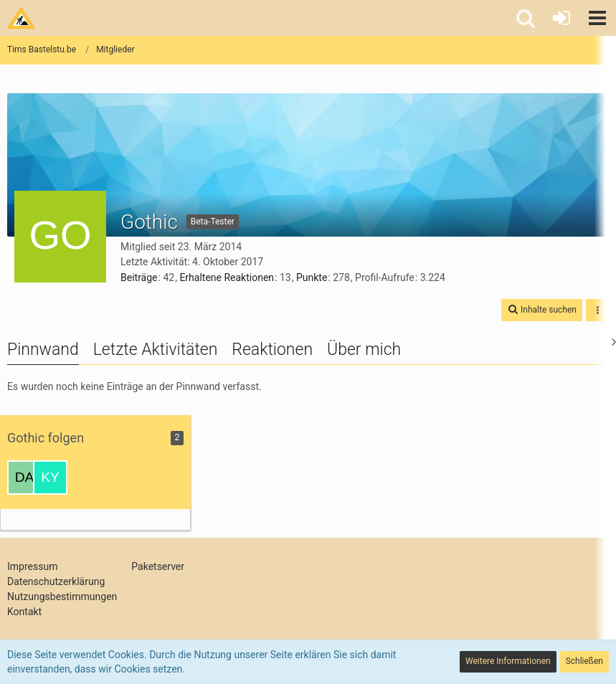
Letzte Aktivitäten (156, 350)
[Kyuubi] (50, 478)
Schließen (584, 661)
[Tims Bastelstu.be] (21, 18)
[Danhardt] (24, 478)
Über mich (364, 350)
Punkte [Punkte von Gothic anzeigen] (312, 277)
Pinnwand (43, 350)
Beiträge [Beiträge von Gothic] (139, 277)
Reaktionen (272, 350)
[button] (597, 18)
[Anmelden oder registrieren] (561, 18)
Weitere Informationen (508, 661)
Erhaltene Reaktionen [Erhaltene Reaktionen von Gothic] (227, 277)
